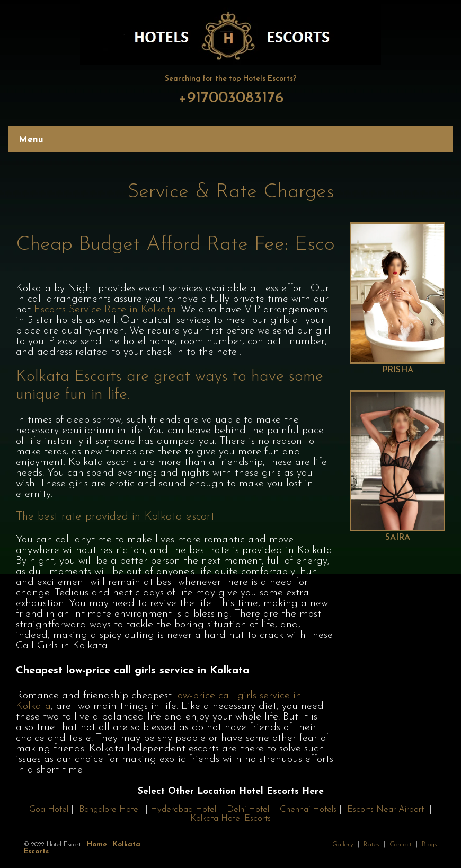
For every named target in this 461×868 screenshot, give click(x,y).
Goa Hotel (49, 809)
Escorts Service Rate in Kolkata (105, 310)
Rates (371, 844)
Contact (401, 844)
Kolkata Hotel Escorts (230, 818)
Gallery (343, 844)
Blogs (429, 844)
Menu (31, 140)
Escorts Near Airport (385, 809)
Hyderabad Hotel (183, 809)
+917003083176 (231, 98)
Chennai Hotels (308, 809)
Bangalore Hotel (109, 809)
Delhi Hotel (248, 809)
